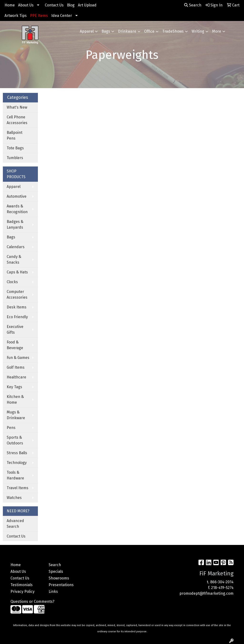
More (217, 31)
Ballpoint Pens (15, 135)
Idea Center (62, 16)
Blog (71, 5)
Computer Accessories (17, 294)
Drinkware (127, 31)
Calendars (16, 247)
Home (10, 5)
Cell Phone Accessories (17, 120)
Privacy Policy (23, 591)
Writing (198, 31)
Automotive (17, 196)
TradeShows (173, 31)
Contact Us (54, 5)
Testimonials (22, 585)
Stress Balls (17, 453)
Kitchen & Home (15, 400)
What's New (17, 107)
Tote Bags (15, 148)
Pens (11, 428)
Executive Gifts (15, 330)
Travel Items (18, 488)
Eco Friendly (17, 317)
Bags (106, 31)
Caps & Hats (17, 272)
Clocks (12, 282)
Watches (14, 498)
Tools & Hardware (15, 475)
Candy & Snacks (14, 259)
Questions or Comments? (32, 601)
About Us (26, 5)
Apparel (87, 31)
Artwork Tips (16, 16)
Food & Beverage (15, 345)
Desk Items (17, 307)
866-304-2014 (222, 582)
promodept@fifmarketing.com (206, 593)
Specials (56, 571)
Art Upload (87, 5)
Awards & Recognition (17, 209)
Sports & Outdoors (15, 440)
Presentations (61, 585)
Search (193, 5)
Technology (17, 463)
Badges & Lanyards (15, 224)
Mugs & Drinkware (16, 415)
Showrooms (59, 578)
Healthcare (16, 377)
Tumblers (15, 158)
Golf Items (16, 367)
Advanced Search (15, 524)
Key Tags (14, 387)
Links (53, 591)
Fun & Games (18, 358)
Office (149, 31)
